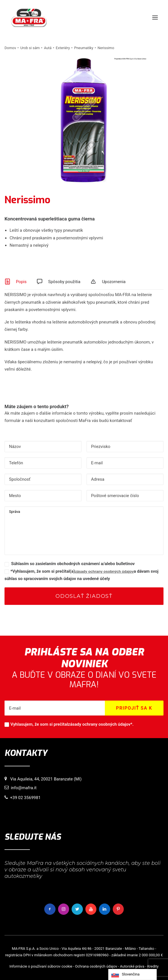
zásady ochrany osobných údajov (104, 571)
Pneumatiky (84, 48)
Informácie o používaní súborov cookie (41, 966)
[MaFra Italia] (29, 17)
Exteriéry (63, 48)
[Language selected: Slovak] (132, 974)
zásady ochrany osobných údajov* (100, 724)
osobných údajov (103, 966)
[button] (155, 17)
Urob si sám (30, 48)
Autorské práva (132, 966)
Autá (48, 48)
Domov (10, 48)
